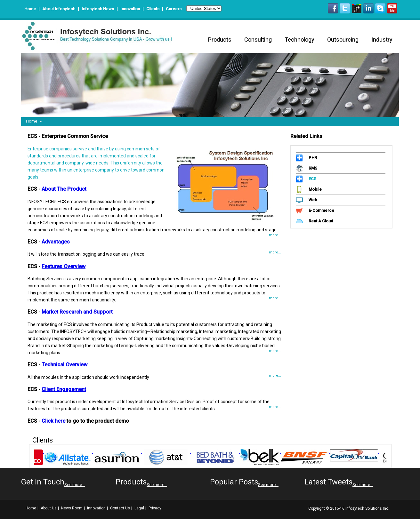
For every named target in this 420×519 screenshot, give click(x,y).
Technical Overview (65, 365)
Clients (153, 9)
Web (312, 200)
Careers (174, 9)
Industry (382, 40)
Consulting (258, 40)
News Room (72, 508)
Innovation (130, 9)
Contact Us (120, 508)
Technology (299, 40)
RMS (312, 168)
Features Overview (64, 266)
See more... (75, 485)
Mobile (314, 189)
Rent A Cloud (320, 221)
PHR (312, 158)
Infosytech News (98, 9)
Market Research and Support (77, 312)
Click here (53, 421)
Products (220, 40)
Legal (139, 508)
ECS (312, 179)
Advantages (56, 242)
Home (30, 9)
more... (275, 235)
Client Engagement (64, 389)
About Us (49, 508)
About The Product (64, 189)
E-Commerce (321, 210)
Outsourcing (343, 40)
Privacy (155, 508)
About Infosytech (59, 9)
